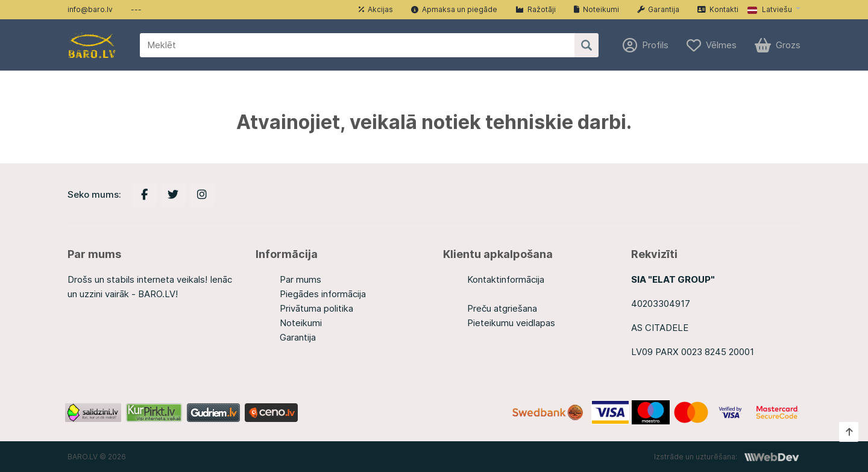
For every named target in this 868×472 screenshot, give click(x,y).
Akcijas (376, 9)
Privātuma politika (316, 308)
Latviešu (770, 9)
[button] (774, 10)
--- (136, 9)
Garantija (658, 9)
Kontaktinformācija (506, 279)
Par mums (300, 279)
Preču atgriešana (502, 308)
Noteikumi (596, 9)
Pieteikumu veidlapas (511, 323)
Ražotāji (536, 9)
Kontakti (718, 9)
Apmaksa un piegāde (454, 9)
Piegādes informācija (323, 294)
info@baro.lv (90, 9)
